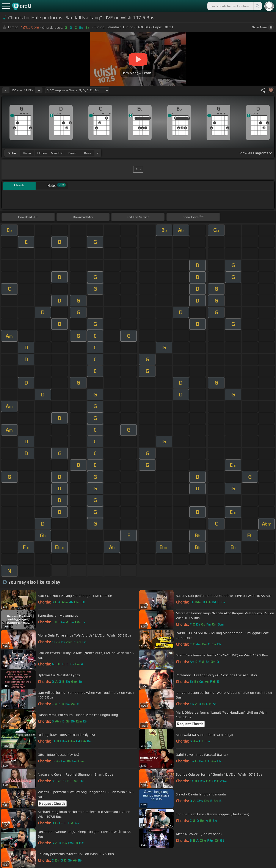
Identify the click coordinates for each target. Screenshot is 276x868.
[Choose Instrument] (98, 153)
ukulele (42, 153)
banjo (72, 153)
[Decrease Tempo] (6, 90)
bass (87, 153)
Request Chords (190, 724)
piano (27, 153)
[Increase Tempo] (39, 90)
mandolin (57, 153)
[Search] (257, 6)
